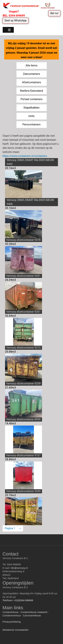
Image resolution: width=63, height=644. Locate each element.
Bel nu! (54, 13)
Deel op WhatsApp (16, 20)
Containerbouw (10, 612)
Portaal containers (32, 99)
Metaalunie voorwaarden (15, 630)
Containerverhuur (12, 616)
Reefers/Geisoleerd (32, 91)
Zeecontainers (32, 74)
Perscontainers (32, 124)
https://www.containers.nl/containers (25, 156)
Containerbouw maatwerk (34, 612)
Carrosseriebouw (32, 616)
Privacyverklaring (12, 622)
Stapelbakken (32, 108)
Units (32, 116)
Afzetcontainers (32, 82)
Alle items (32, 65)
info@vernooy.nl (19, 568)
